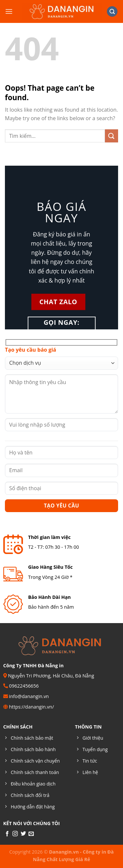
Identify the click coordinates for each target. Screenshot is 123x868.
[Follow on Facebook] (7, 834)
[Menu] (9, 11)
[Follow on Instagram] (15, 834)
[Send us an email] (31, 834)
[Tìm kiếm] (112, 12)
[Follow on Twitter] (23, 834)
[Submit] (112, 136)
